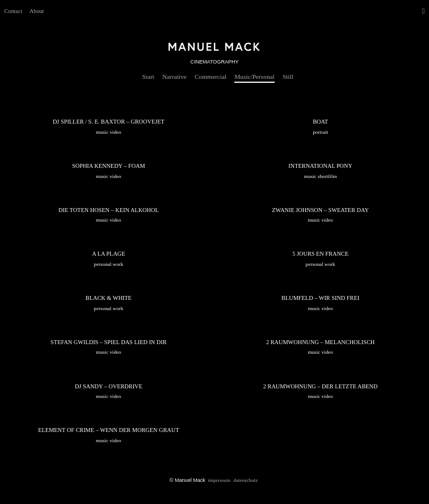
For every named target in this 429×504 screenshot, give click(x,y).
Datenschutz (245, 480)
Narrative (174, 77)
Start (148, 77)
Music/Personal (254, 77)
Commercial (211, 77)
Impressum (219, 480)
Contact (14, 11)
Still (288, 77)
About (37, 11)
